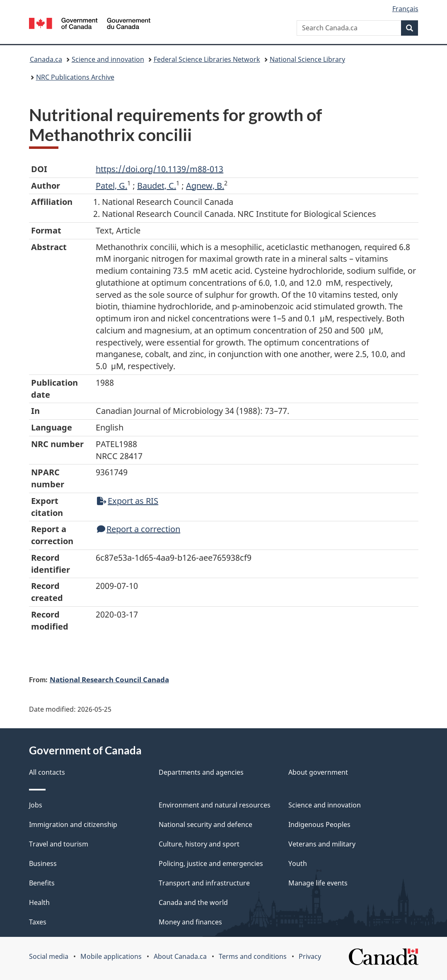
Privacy (310, 956)
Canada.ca (46, 59)
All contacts (47, 772)
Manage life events (318, 883)
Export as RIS (128, 501)
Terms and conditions (253, 956)
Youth (298, 863)
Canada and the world (193, 902)
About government (318, 772)
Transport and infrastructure (204, 883)
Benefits (42, 883)
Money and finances (190, 922)
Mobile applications (111, 956)
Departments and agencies (201, 772)
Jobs (36, 805)
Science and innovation (108, 59)
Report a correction (139, 529)
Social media (49, 956)
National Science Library (307, 59)
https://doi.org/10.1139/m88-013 (159, 169)
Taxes (38, 922)
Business (43, 863)
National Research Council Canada (109, 679)
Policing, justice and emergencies (211, 863)
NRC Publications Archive (75, 77)
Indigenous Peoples (319, 824)
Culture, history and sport (199, 844)
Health (39, 902)
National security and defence (205, 824)
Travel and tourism (59, 844)
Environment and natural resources (215, 805)
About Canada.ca (180, 956)
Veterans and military (322, 844)
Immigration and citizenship (73, 824)
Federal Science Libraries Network (207, 59)
